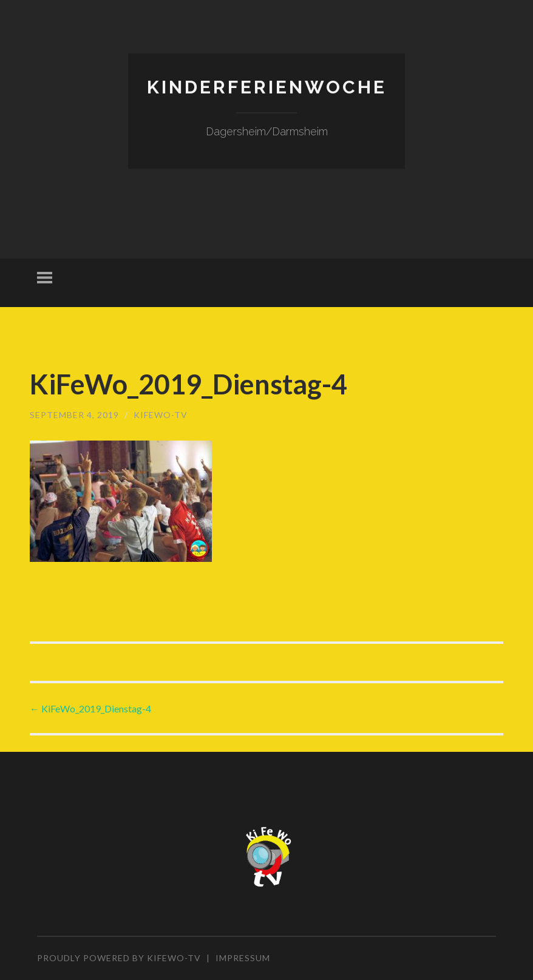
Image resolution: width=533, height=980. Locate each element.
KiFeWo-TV (161, 415)
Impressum (243, 958)
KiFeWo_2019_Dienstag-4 (90, 708)
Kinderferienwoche (267, 87)
